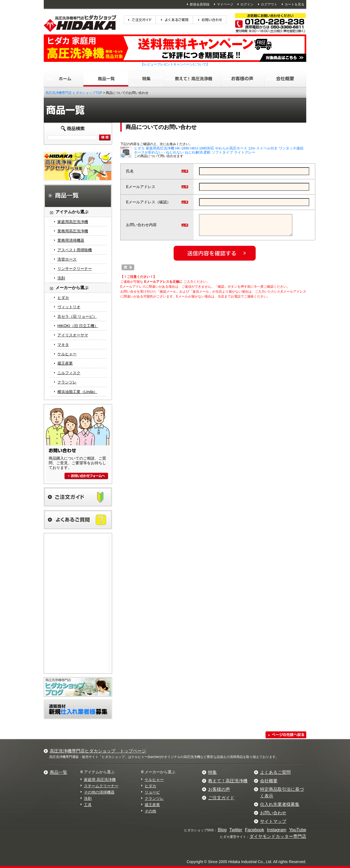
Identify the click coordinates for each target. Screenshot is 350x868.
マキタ (63, 345)
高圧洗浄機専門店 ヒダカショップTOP (74, 93)
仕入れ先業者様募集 (280, 804)
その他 (150, 811)
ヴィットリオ (69, 307)
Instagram (277, 830)
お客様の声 (219, 789)
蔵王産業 (65, 363)
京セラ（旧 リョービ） (77, 316)
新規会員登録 (200, 4)
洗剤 (61, 278)
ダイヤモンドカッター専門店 (278, 836)
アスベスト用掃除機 (75, 250)
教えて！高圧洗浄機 (228, 781)
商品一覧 (59, 772)
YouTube (298, 830)
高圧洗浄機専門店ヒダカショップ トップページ (98, 751)
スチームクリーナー (101, 786)
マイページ (225, 4)
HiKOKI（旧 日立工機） (78, 326)
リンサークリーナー (75, 269)
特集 (212, 772)
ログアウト (269, 4)
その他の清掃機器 (99, 792)
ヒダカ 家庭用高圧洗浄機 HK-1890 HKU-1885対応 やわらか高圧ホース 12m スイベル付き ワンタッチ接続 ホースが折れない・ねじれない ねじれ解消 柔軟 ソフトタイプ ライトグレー (219, 150)
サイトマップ (273, 821)
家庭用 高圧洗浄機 (100, 780)
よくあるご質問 (275, 772)
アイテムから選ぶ (99, 772)
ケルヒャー (67, 354)
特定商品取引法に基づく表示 (282, 793)
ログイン (247, 4)
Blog (222, 830)
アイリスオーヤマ (73, 335)
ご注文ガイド (221, 798)
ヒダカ (63, 298)
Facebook (255, 830)
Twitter (236, 830)
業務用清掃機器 (71, 240)
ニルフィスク (69, 373)
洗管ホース (67, 259)
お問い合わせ (273, 813)
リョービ (152, 792)
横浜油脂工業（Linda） (77, 392)
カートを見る (294, 4)
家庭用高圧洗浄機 (73, 222)
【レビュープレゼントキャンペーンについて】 (175, 64)
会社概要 (269, 781)
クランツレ (67, 382)
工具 (88, 805)
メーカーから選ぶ (160, 772)
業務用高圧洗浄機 (73, 231)
